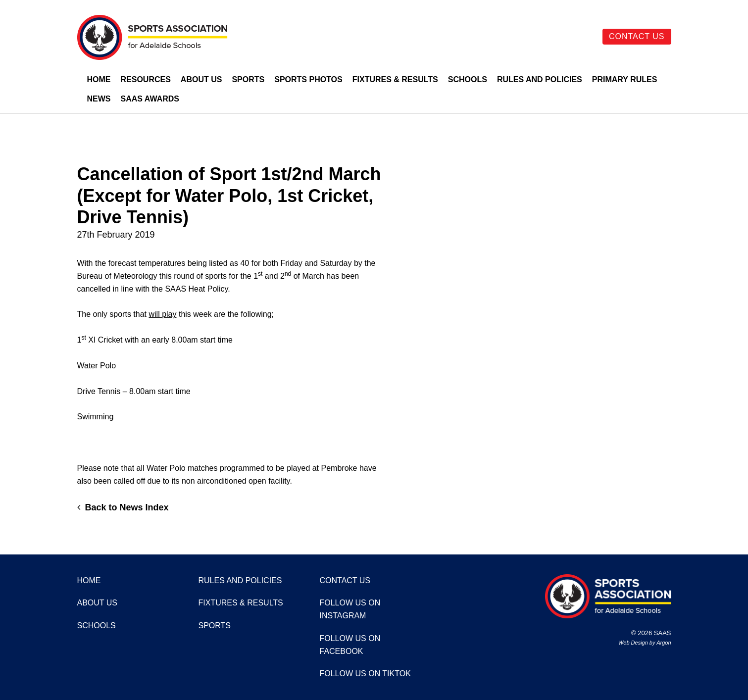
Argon (664, 643)
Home (99, 79)
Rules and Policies (540, 79)
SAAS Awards (150, 99)
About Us (201, 79)
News (99, 99)
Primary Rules (625, 79)
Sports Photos (308, 79)
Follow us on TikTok (365, 674)
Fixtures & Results (395, 79)
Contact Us (637, 36)
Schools (468, 79)
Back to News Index (123, 507)
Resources (146, 79)
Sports (248, 79)
